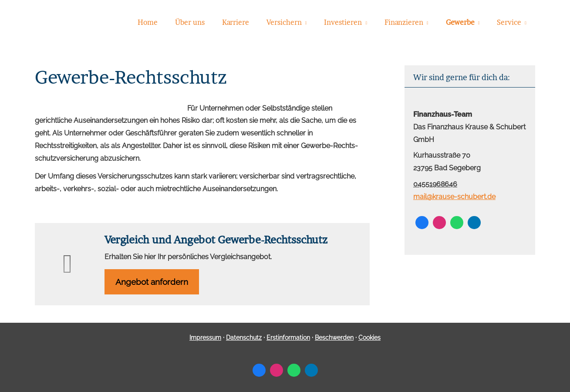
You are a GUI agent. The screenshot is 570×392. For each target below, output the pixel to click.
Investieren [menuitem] (343, 22)
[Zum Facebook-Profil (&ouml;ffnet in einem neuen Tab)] (422, 223)
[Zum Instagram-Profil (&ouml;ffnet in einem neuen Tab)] (439, 223)
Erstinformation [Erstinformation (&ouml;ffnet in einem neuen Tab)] (288, 338)
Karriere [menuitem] (236, 22)
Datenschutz (244, 338)
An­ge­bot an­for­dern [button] (152, 282)
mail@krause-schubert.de (454, 197)
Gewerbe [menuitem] (460, 22)
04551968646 (435, 184)
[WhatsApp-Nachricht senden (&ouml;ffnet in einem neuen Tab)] (457, 223)
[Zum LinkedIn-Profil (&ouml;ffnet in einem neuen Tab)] (474, 223)
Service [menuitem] (509, 22)
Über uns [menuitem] (190, 22)
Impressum (205, 338)
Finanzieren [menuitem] (404, 22)
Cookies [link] (369, 338)
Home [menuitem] (148, 22)
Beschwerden (334, 338)
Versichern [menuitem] (284, 22)
